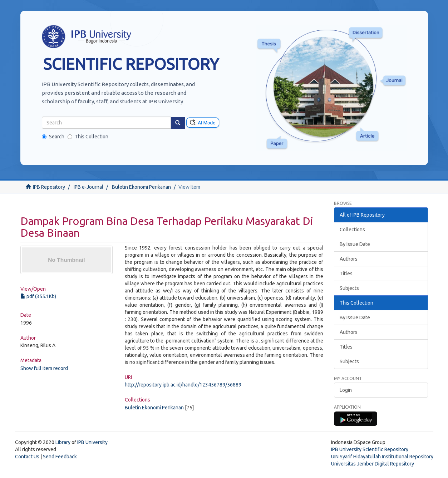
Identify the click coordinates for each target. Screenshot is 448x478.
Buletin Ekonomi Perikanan (141, 187)
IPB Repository (49, 187)
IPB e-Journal (88, 187)
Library (63, 442)
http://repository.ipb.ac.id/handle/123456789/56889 (183, 385)
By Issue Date (355, 244)
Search (53, 137)
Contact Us (27, 457)
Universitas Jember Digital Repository (373, 464)
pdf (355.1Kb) (38, 296)
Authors (349, 259)
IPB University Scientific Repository (370, 449)
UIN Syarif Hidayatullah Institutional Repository (382, 457)
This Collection (88, 137)
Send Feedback (60, 457)
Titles (346, 274)
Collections (352, 230)
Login (346, 390)
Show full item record (44, 368)
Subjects (349, 288)
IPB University (92, 442)
